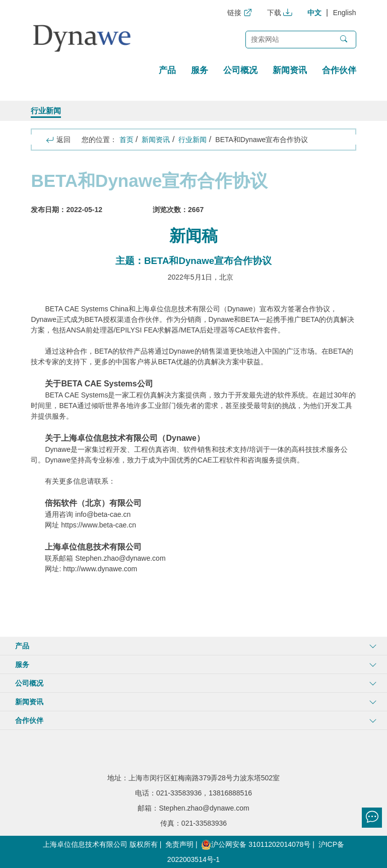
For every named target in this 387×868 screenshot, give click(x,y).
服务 (200, 70)
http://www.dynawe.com (100, 569)
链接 (240, 13)
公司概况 (240, 70)
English (345, 13)
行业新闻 (46, 111)
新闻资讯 (290, 70)
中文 (314, 13)
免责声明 (179, 844)
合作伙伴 (339, 70)
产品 (167, 70)
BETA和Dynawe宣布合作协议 (262, 140)
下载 (279, 13)
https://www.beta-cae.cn (99, 525)
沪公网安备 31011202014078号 (256, 844)
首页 (126, 140)
